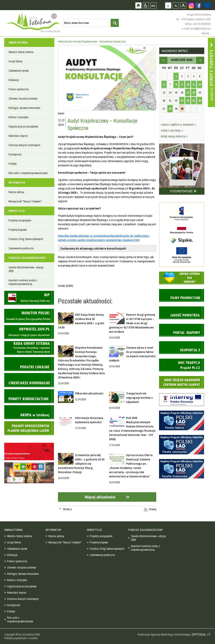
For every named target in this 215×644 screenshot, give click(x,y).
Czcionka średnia (176, 5)
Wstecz (67, 509)
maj (200, 60)
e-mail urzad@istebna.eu (196, 28)
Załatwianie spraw (19, 71)
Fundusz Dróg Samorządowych (26, 239)
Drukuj (153, 509)
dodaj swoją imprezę (174, 136)
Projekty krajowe (18, 230)
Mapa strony (153, 5)
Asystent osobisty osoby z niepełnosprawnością (23, 282)
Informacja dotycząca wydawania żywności (89, 420)
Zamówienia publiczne (21, 248)
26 (200, 101)
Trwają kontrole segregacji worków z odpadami (139, 398)
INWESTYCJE (17, 211)
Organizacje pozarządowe (23, 126)
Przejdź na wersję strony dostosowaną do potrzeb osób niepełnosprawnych (146, 5)
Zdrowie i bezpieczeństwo (23, 99)
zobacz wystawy (172, 130)
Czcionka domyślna (168, 5)
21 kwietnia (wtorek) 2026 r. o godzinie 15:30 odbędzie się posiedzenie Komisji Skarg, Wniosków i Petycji (81, 464)
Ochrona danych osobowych (24, 145)
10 (188, 84)
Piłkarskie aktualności (89, 393)
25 (194, 101)
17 (188, 92)
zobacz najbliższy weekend (178, 124)
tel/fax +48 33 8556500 (198, 24)
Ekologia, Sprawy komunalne (24, 108)
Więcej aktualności (100, 497)
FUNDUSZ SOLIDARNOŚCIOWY (27, 258)
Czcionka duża (183, 5)
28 (170, 109)
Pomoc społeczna (19, 89)
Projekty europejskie (20, 220)
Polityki (13, 164)
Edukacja (14, 80)
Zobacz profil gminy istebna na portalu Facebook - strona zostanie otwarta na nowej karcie (198, 5)
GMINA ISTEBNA (18, 43)
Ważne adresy (16, 192)
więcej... (206, 33)
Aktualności (66, 41)
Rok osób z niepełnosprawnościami (28, 173)
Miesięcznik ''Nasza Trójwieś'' (25, 201)
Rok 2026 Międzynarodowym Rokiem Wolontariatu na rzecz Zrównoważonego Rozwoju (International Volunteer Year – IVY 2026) (132, 428)
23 (182, 101)
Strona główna (138, 5)
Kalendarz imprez (18, 136)
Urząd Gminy (16, 61)
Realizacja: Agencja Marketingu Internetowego (164, 634)
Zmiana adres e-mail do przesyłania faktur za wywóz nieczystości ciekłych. (132, 354)
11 (194, 84)
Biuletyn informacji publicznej (29, 298)
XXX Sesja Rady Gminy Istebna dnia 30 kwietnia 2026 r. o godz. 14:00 (81, 321)
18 (194, 92)
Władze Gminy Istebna (21, 52)
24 (188, 101)
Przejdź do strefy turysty (211, 72)
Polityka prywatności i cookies (21, 638)
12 (200, 84)
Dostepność (15, 154)
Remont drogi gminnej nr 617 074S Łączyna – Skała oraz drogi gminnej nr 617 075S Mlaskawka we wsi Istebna (132, 323)
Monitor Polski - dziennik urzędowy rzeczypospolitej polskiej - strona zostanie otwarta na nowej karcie (29, 316)
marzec (163, 60)
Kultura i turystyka (18, 117)
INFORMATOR (17, 183)
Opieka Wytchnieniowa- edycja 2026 (26, 269)
